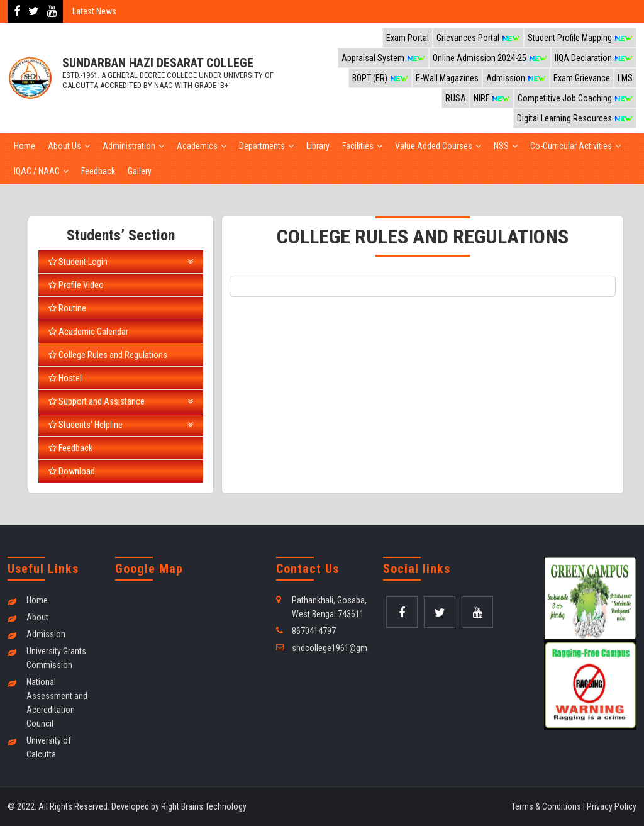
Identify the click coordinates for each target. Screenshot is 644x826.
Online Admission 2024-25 (490, 58)
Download (72, 471)
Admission (516, 78)
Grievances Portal (478, 38)
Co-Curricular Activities (571, 146)
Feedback (98, 171)
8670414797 (314, 631)
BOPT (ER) (380, 78)
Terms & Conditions (546, 806)
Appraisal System (383, 58)
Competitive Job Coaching (575, 98)
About (37, 617)
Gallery (140, 171)
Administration (129, 146)
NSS (501, 146)
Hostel (65, 378)
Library (318, 146)
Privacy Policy (612, 806)
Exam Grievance (582, 78)
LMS (625, 78)
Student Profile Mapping (580, 38)
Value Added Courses (434, 146)
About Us (64, 146)
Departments (262, 146)
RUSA (456, 98)
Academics (197, 146)
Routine (67, 308)
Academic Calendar (88, 332)
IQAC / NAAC (37, 171)
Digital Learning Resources (575, 118)
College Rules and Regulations (108, 355)
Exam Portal (408, 38)
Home (25, 146)
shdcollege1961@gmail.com (343, 648)
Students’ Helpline (121, 425)
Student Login (121, 262)
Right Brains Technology (204, 806)
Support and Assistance (121, 401)
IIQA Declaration (594, 58)
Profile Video (76, 285)
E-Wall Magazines (447, 78)
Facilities (358, 146)
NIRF (492, 98)
